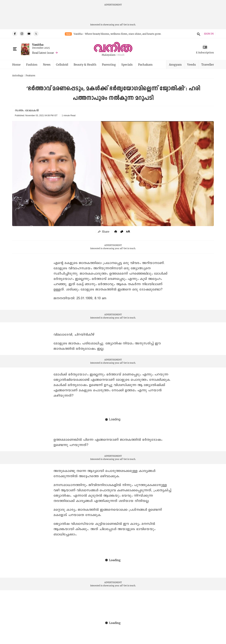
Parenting (109, 64)
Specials (127, 64)
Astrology (18, 76)
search (198, 34)
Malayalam (109, 55)
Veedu (191, 64)
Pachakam (145, 64)
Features (30, 76)
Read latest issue (43, 53)
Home (16, 64)
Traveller (208, 64)
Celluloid (62, 64)
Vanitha (38, 45)
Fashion (32, 64)
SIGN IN (209, 34)
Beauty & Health (85, 64)
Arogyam (175, 64)
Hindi (121, 55)
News (47, 64)
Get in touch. (130, 25)
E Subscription (205, 52)
